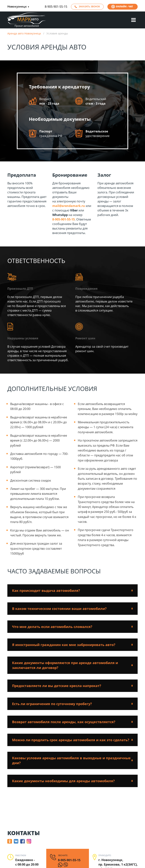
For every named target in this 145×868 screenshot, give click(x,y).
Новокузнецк (18, 7)
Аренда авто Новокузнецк (24, 33)
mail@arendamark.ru (69, 206)
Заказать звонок (89, 6)
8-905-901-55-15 (56, 7)
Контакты (24, 833)
